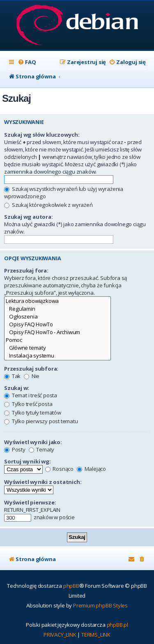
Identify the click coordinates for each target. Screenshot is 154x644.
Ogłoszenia (57, 317)
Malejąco (91, 469)
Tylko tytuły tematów (33, 413)
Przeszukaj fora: (26, 270)
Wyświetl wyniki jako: (33, 442)
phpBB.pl (117, 625)
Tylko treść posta (28, 404)
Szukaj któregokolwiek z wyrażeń (48, 205)
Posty (15, 449)
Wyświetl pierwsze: (30, 502)
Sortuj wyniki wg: (28, 461)
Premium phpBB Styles (100, 605)
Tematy (42, 449)
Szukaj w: (17, 388)
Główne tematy (57, 348)
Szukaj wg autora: (29, 217)
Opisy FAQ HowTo (57, 324)
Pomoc (57, 340)
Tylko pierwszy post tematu (41, 421)
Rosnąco (59, 469)
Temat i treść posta (31, 395)
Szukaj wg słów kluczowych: (42, 135)
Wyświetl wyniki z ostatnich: (43, 482)
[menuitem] (27, 62)
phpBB (71, 586)
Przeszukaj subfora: (31, 369)
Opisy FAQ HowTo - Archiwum (57, 332)
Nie (32, 376)
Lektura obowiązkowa (57, 301)
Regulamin (57, 309)
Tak (12, 376)
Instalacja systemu (57, 356)
